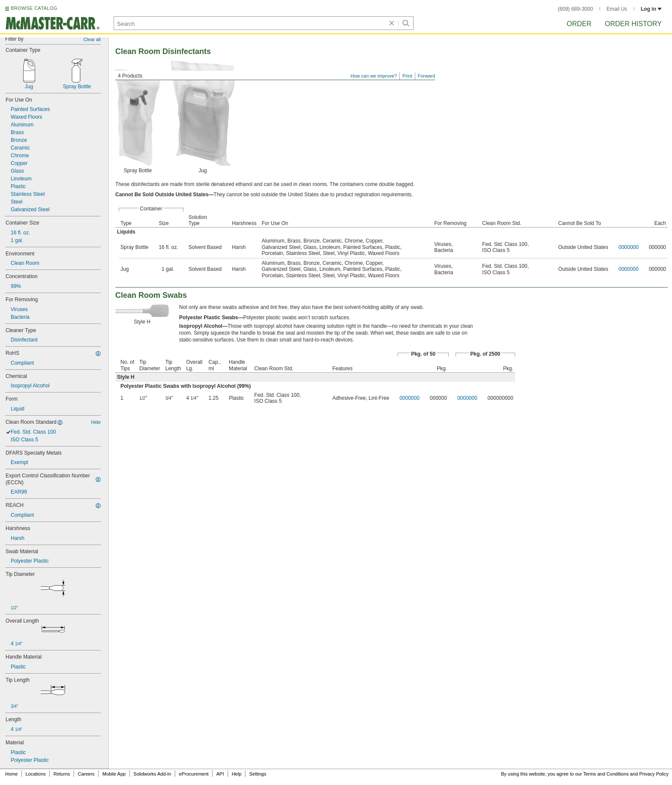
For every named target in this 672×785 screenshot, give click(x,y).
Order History (633, 24)
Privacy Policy (654, 774)
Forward (426, 76)
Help (237, 774)
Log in (651, 9)
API (220, 774)
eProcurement (194, 774)
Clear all (92, 39)
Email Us (617, 9)
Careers (86, 774)
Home (11, 774)
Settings (258, 774)
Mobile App (114, 774)
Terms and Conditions (606, 774)
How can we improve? (374, 76)
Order (579, 24)
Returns (62, 774)
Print (407, 76)
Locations (36, 774)
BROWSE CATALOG (34, 8)
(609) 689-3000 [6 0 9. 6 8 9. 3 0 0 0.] (576, 9)
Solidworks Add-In (152, 774)
